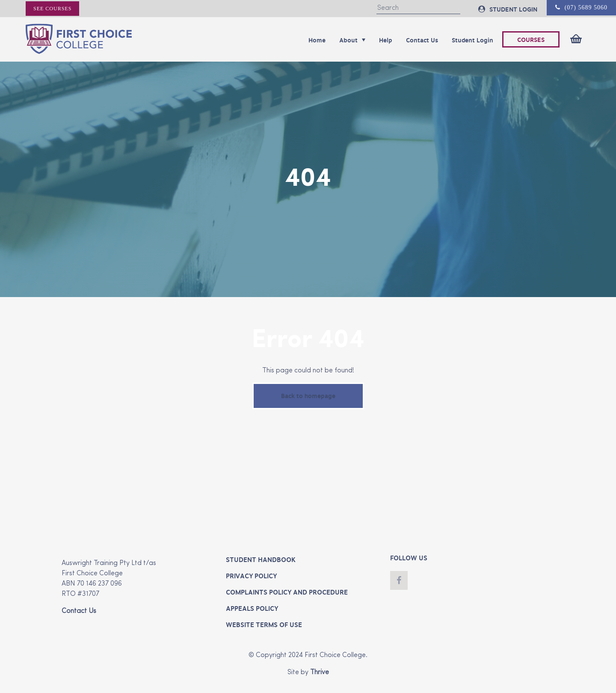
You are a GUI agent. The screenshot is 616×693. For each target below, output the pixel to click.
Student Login (472, 40)
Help (386, 40)
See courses (52, 9)
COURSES (531, 40)
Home (317, 40)
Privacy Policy (251, 576)
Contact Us (422, 40)
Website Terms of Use (264, 625)
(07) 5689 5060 (581, 7)
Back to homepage (308, 396)
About (352, 40)
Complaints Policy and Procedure (287, 592)
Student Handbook (261, 560)
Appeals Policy (252, 609)
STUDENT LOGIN (508, 9)
